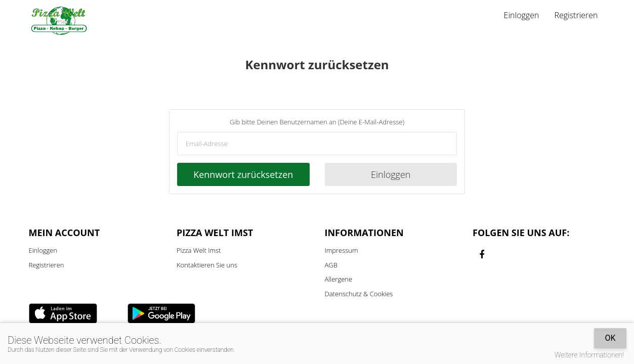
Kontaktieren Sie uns (207, 265)
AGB (331, 265)
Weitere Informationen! (589, 355)
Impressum (342, 250)
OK (610, 338)
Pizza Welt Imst (199, 250)
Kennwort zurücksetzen (243, 174)
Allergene (339, 279)
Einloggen (522, 15)
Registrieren (576, 15)
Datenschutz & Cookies (359, 294)
